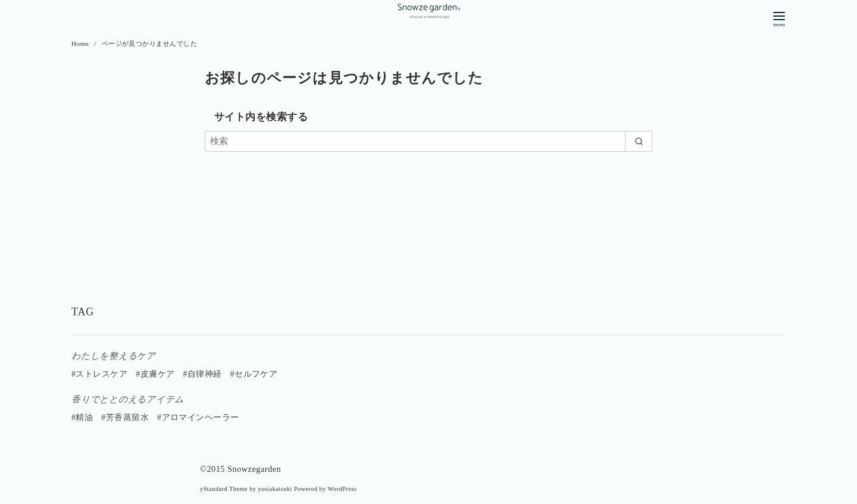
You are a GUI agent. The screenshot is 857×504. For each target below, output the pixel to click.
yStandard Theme (224, 489)
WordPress (343, 489)
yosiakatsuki (275, 489)
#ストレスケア (99, 374)
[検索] (428, 141)
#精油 (82, 417)
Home (81, 43)
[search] (639, 141)
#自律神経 (202, 374)
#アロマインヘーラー (198, 417)
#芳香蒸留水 (125, 417)
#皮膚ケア (155, 374)
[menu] (779, 18)
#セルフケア (254, 374)
